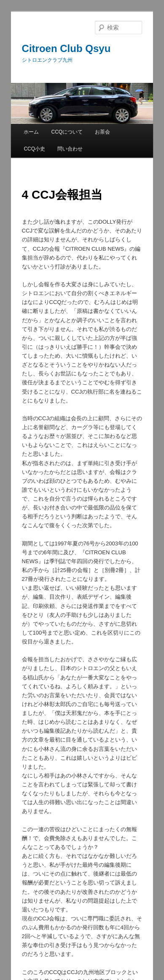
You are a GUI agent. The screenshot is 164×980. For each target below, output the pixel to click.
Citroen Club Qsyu (66, 48)
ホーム (31, 132)
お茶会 (102, 132)
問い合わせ (70, 149)
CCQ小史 (34, 149)
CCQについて (67, 132)
